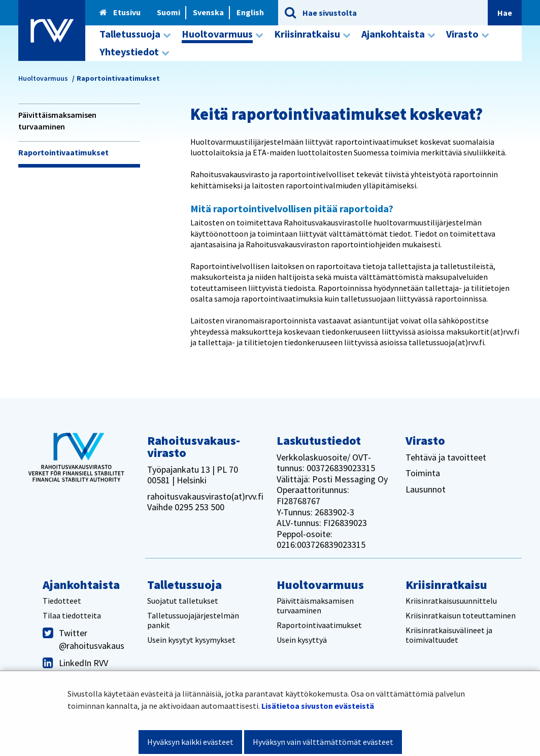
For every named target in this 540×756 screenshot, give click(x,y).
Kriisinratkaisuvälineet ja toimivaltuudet (449, 635)
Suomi (168, 12)
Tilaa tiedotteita (72, 615)
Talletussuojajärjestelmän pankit (193, 620)
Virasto (425, 440)
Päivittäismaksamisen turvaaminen (57, 120)
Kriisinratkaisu (446, 585)
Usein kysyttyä (302, 640)
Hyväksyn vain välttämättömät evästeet (323, 742)
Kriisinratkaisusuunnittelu (451, 601)
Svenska (208, 12)
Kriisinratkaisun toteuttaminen (461, 615)
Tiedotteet (62, 601)
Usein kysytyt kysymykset (191, 640)
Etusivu (120, 12)
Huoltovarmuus (43, 78)
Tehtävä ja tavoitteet (446, 457)
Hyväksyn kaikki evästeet (190, 742)
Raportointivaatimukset (63, 152)
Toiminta (423, 473)
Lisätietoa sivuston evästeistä (318, 706)
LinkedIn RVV (83, 663)
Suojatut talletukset (183, 601)
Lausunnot (426, 489)
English (250, 12)
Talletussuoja (184, 585)
